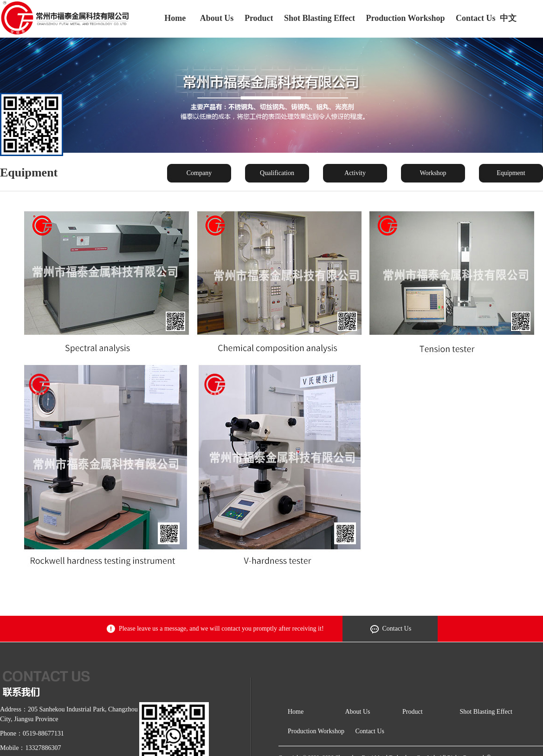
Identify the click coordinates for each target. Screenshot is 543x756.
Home (175, 18)
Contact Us (476, 18)
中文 (508, 18)
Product (259, 18)
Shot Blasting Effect (320, 18)
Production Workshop (406, 18)
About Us (217, 18)
